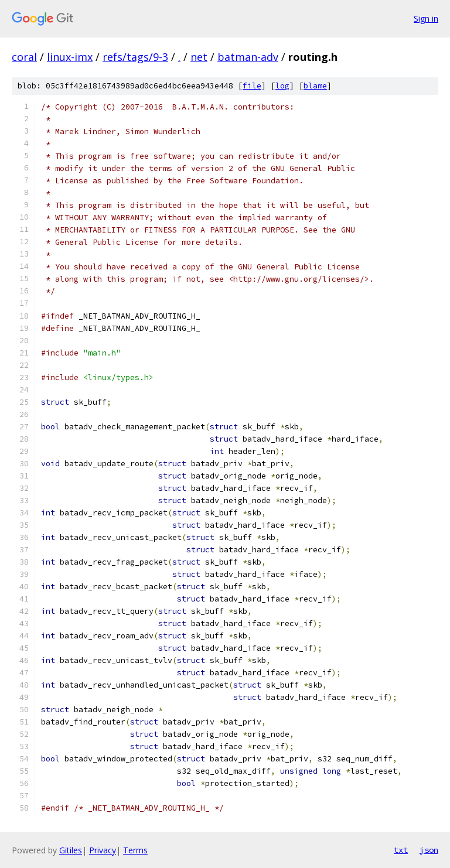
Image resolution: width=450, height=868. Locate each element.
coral (24, 57)
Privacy (103, 850)
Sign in (426, 18)
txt (401, 850)
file (252, 86)
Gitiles (71, 850)
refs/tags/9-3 (135, 57)
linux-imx (70, 57)
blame (315, 86)
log (282, 86)
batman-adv (248, 57)
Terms (135, 850)
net (199, 57)
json (429, 850)
